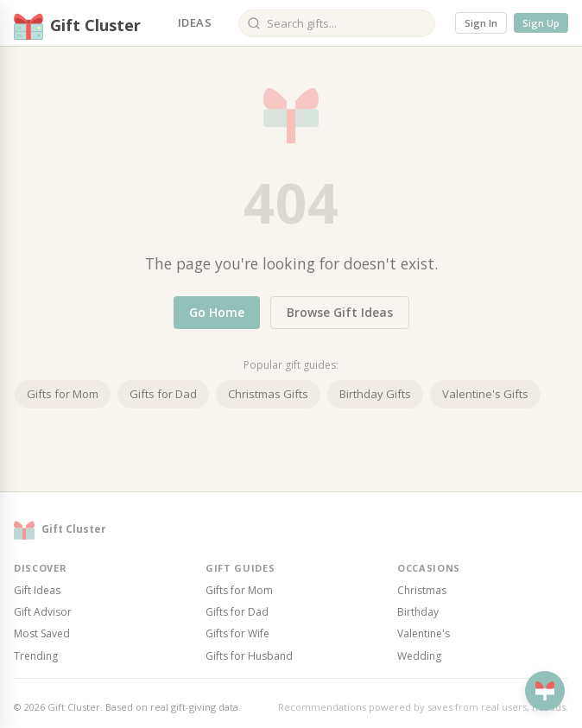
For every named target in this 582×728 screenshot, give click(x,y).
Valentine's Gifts (485, 394)
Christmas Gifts (268, 394)
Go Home (217, 312)
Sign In (481, 23)
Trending (36, 656)
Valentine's (424, 633)
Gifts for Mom (63, 394)
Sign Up (541, 23)
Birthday (418, 612)
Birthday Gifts (375, 394)
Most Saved (42, 633)
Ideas (195, 22)
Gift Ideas (37, 590)
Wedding (419, 656)
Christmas (422, 590)
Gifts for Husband (249, 656)
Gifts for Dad (163, 394)
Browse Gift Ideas (340, 312)
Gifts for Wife (237, 633)
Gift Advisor (43, 612)
